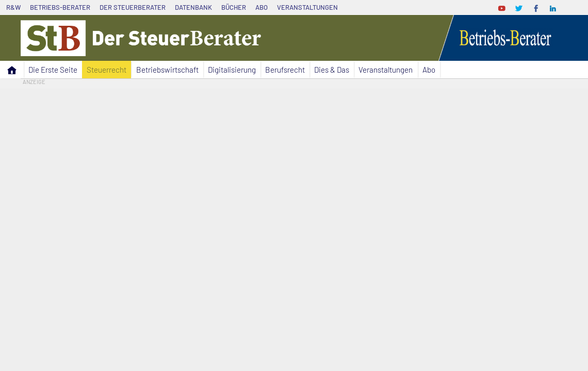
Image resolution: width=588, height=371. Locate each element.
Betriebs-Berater (60, 7)
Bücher (234, 7)
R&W (13, 7)
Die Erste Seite (53, 70)
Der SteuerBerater (133, 7)
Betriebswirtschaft (167, 70)
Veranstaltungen (307, 7)
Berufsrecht (285, 70)
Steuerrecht (107, 70)
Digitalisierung (232, 70)
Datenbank (193, 7)
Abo (262, 7)
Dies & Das (332, 70)
